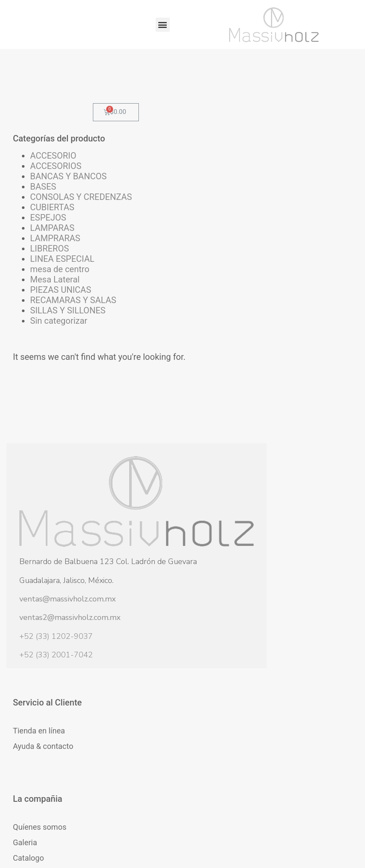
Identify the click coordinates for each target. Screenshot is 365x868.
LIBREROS (49, 279)
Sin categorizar (52, 408)
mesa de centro (46, 316)
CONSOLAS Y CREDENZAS (56, 223)
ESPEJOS (48, 248)
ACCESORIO (53, 166)
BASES (43, 207)
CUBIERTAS (52, 238)
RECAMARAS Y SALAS (55, 367)
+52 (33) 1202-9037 (56, 670)
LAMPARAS (52, 259)
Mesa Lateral (55, 331)
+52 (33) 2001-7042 (56, 689)
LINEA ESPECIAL (49, 295)
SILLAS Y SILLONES (49, 388)
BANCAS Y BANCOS (51, 192)
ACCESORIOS (56, 176)
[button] (163, 25)
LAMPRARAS (55, 269)
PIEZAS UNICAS (45, 347)
